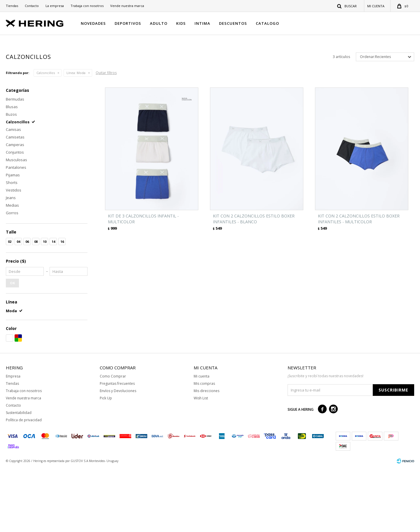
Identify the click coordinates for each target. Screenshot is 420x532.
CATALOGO (267, 23)
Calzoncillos (46, 137)
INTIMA (202, 23)
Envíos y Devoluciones (118, 455)
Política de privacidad (24, 484)
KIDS (181, 23)
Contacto (32, 6)
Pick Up (106, 462)
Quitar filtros (106, 137)
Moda (76, 137)
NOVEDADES (93, 23)
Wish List (201, 462)
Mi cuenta (202, 440)
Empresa (13, 440)
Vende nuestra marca (127, 6)
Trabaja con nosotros (87, 6)
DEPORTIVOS (128, 23)
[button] (347, 6)
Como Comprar (113, 440)
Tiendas (12, 6)
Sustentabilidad (19, 476)
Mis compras (204, 447)
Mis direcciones (206, 455)
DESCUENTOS (233, 23)
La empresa (55, 6)
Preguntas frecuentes (117, 447)
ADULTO (159, 23)
